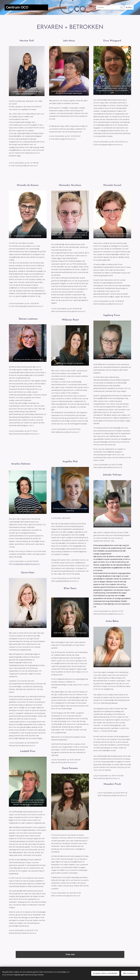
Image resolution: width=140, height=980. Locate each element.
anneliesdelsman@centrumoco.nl (26, 564)
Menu (129, 7)
